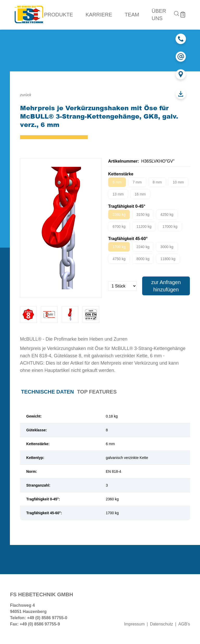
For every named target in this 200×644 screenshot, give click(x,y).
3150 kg (143, 214)
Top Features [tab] (97, 392)
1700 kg (119, 247)
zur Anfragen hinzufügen (166, 286)
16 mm (140, 194)
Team (132, 15)
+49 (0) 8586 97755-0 (47, 618)
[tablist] (105, 392)
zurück (26, 95)
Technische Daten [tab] (48, 392)
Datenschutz (162, 624)
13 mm (118, 194)
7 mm (137, 182)
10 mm (178, 182)
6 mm (117, 182)
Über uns (159, 15)
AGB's (184, 624)
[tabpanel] (105, 465)
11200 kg (144, 226)
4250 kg (167, 214)
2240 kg (143, 247)
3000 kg (167, 247)
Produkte (58, 15)
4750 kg (119, 259)
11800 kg (168, 259)
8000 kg (143, 259)
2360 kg (119, 214)
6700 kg (119, 226)
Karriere (99, 15)
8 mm (157, 182)
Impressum (134, 624)
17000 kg (170, 226)
